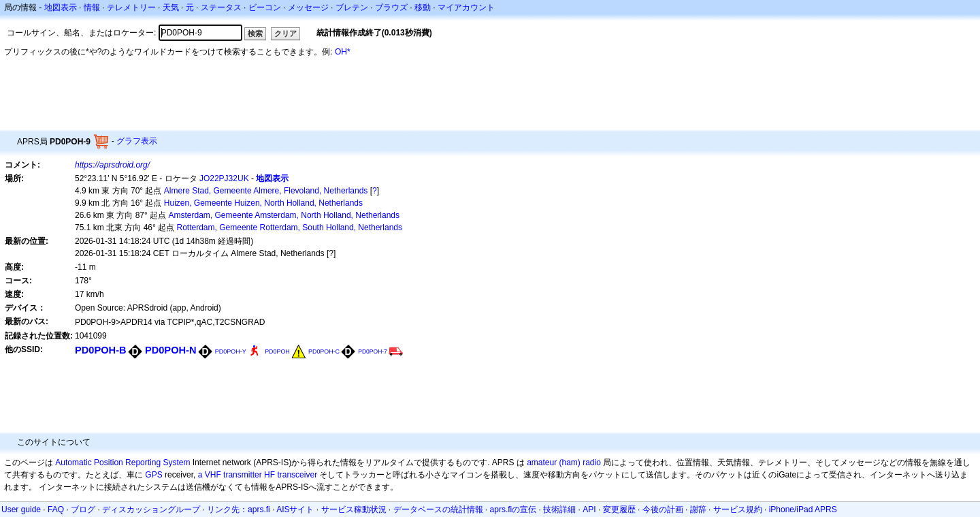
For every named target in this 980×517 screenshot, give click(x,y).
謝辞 (698, 510)
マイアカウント (466, 7)
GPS (153, 475)
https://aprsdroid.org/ (112, 165)
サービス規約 (738, 510)
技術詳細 (559, 510)
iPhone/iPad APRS (803, 510)
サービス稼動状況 (354, 510)
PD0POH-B (101, 350)
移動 (423, 7)
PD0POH (277, 351)
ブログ (83, 510)
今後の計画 (663, 510)
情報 (92, 7)
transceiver (297, 475)
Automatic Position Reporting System (122, 463)
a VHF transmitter (230, 475)
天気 (171, 7)
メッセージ (308, 7)
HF (269, 475)
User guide (21, 510)
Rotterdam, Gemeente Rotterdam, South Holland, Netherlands (290, 228)
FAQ (56, 510)
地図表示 (61, 7)
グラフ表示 (137, 141)
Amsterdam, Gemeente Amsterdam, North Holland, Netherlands (284, 215)
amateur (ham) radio (564, 463)
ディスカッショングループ (151, 510)
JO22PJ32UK (224, 178)
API (589, 510)
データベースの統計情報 (438, 510)
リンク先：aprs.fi (239, 510)
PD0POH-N (171, 350)
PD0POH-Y (231, 351)
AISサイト (295, 510)
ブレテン (352, 7)
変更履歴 (619, 510)
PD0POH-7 (373, 351)
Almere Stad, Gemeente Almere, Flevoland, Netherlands (266, 191)
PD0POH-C (324, 351)
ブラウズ (391, 7)
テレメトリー (131, 7)
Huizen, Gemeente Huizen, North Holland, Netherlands (263, 203)
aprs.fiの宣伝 (513, 510)
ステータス (221, 7)
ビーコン (265, 7)
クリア (285, 33)
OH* (343, 52)
